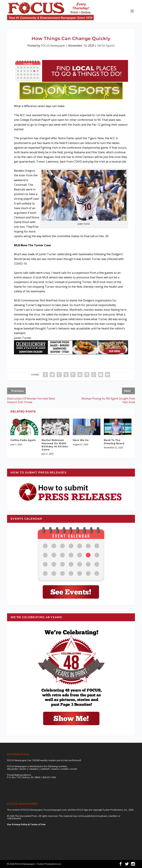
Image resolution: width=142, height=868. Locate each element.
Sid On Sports (106, 46)
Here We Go (81, 440)
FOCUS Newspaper (53, 46)
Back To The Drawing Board (114, 442)
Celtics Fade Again (23, 440)
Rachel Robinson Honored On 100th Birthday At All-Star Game (55, 445)
